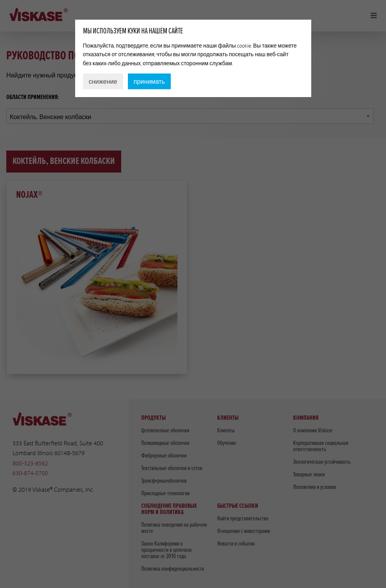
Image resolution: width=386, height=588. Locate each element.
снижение (103, 81)
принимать (149, 81)
